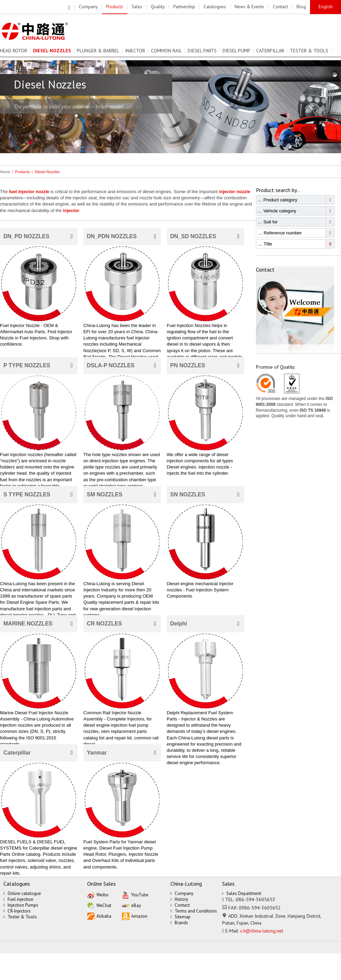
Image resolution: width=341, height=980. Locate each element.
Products (20, 172)
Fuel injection (18, 899)
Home (5, 172)
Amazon (135, 916)
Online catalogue (22, 893)
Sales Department (242, 893)
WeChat (99, 905)
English (326, 7)
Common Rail (166, 51)
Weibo (98, 894)
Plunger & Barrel (98, 51)
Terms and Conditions (194, 911)
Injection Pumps (21, 905)
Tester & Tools (309, 51)
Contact (180, 905)
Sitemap (180, 917)
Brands (179, 923)
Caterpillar (270, 51)
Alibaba (99, 916)
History (179, 899)
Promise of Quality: (276, 367)
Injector (135, 51)
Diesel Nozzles (45, 172)
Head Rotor (14, 51)
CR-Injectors (17, 911)
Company (182, 893)
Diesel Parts (202, 51)
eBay (131, 905)
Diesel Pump (236, 51)
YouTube (135, 894)
